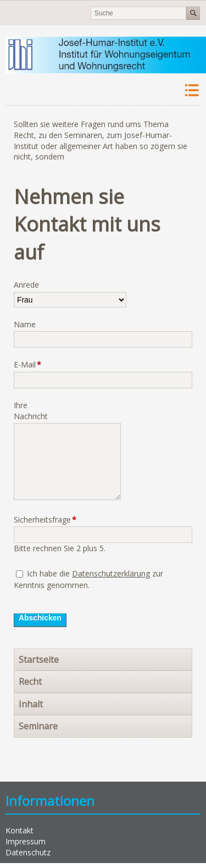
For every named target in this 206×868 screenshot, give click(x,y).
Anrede (26, 285)
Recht (30, 682)
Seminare (38, 726)
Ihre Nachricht (31, 411)
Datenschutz (28, 852)
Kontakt (20, 830)
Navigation (191, 90)
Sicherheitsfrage (32, 520)
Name (25, 324)
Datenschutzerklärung (111, 573)
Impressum (26, 841)
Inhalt (31, 704)
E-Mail (31, 364)
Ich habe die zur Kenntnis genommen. (88, 579)
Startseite (39, 660)
